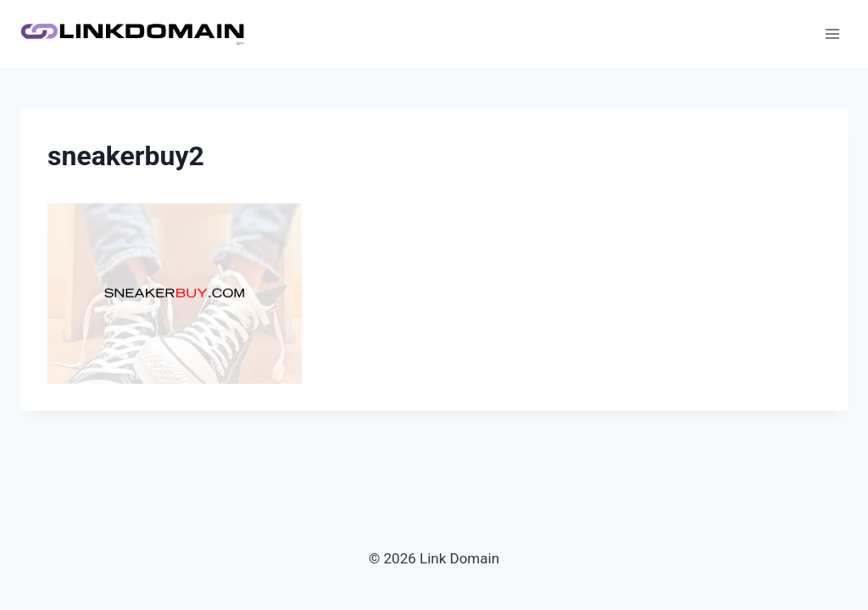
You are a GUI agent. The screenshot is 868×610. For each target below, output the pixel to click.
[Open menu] (832, 33)
